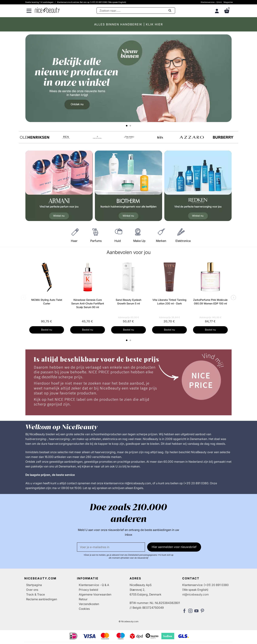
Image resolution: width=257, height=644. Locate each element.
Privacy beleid (88, 590)
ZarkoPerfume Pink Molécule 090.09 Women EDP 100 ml (210, 302)
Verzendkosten (89, 604)
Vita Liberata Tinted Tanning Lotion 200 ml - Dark (169, 302)
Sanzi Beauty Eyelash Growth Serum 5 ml (128, 302)
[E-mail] (111, 547)
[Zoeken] (136, 11)
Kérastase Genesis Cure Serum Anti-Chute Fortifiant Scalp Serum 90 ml (88, 303)
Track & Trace (35, 594)
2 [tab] (131, 340)
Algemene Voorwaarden (95, 594)
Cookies (84, 609)
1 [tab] (127, 340)
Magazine (228, 2)
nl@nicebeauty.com (195, 594)
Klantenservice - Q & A (211, 2)
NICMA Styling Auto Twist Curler (47, 302)
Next (233, 298)
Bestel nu (47, 330)
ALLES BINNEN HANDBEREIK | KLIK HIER (128, 24)
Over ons (32, 590)
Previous (24, 298)
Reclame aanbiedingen (42, 599)
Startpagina (34, 585)
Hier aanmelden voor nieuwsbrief (174, 547)
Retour (83, 599)
